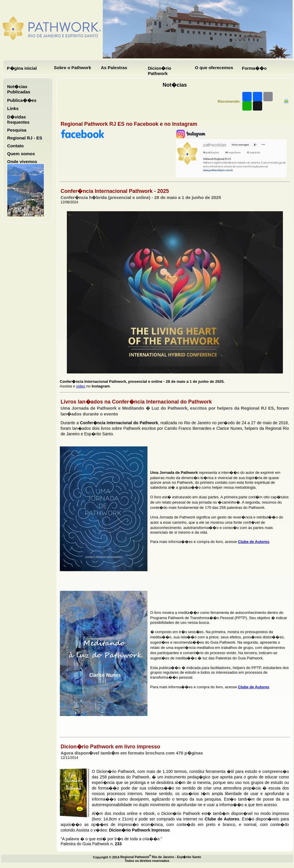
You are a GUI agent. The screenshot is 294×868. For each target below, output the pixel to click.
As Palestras (114, 68)
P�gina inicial (22, 68)
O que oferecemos (214, 68)
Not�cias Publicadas (19, 89)
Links (13, 108)
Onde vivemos (22, 161)
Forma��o (254, 68)
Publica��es (22, 100)
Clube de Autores (254, 542)
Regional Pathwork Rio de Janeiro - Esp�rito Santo (161, 857)
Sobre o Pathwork (73, 68)
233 (118, 844)
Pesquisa (17, 130)
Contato (16, 146)
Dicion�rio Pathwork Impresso (139, 830)
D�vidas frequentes (19, 119)
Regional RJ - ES (25, 138)
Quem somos (21, 154)
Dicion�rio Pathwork (160, 71)
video (81, 386)
